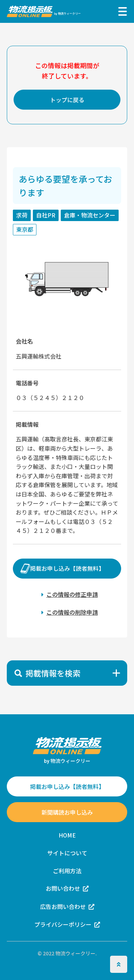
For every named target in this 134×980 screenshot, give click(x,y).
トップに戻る (67, 100)
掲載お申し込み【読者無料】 (67, 569)
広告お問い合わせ (63, 906)
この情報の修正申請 (72, 594)
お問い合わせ (63, 888)
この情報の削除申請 (72, 612)
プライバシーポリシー (63, 924)
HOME (67, 835)
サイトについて (67, 853)
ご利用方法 (67, 871)
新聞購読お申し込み (67, 812)
